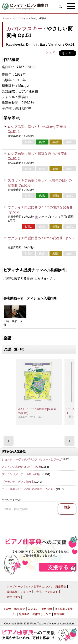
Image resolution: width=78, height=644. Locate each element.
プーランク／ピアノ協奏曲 (18, 482)
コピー (31, 67)
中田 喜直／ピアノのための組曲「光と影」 (29, 489)
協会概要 (20, 609)
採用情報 (47, 609)
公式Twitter (13, 597)
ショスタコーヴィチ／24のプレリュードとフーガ (32, 459)
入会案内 (33, 609)
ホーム (6, 18)
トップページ (15, 587)
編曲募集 (12, 592)
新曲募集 (61, 587)
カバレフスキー (20, 18)
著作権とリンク (42, 614)
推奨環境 (59, 614)
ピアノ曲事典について (39, 587)
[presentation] (9, 441)
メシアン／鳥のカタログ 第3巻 (22, 467)
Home (8, 609)
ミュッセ (26, 592)
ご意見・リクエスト (46, 592)
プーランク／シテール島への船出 (22, 474)
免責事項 (24, 614)
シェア (50, 52)
